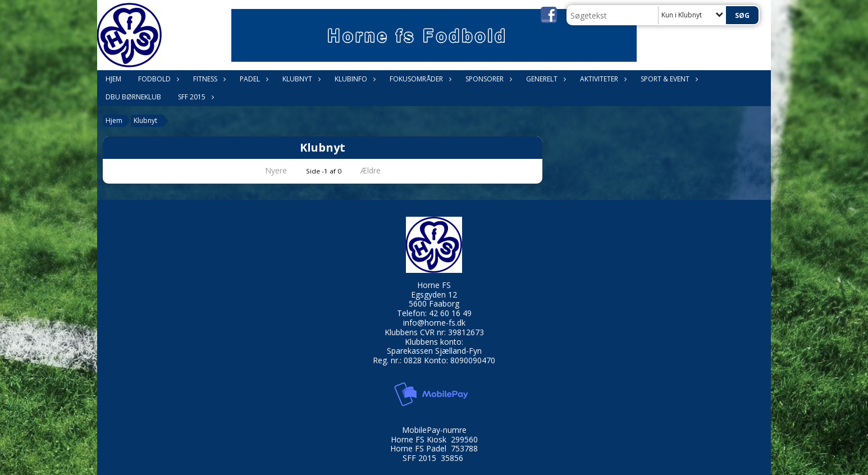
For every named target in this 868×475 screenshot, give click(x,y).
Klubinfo (354, 79)
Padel (253, 79)
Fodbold (157, 79)
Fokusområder (419, 79)
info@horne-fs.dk (434, 323)
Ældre (378, 170)
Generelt (545, 79)
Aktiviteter (602, 79)
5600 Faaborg (434, 303)
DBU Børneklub (133, 97)
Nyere (269, 170)
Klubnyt (300, 79)
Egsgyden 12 (434, 294)
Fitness (208, 79)
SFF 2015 (195, 97)
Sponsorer (487, 79)
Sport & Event (668, 79)
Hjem (113, 79)
